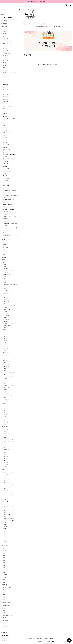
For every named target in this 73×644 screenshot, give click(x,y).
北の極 (5, 63)
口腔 (4, 565)
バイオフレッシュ (7, 214)
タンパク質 (7, 463)
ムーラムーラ (6, 142)
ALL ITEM (4, 21)
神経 (4, 568)
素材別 (5, 452)
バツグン (5, 111)
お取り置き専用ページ (7, 605)
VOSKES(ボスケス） (8, 207)
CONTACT (4, 632)
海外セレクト (6, 590)
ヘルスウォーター (7, 128)
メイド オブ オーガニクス (9, 145)
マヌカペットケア (7, 138)
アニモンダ (6, 39)
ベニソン (6, 344)
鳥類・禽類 (6, 247)
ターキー (6, 346)
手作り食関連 (5, 427)
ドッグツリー (6, 97)
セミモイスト (6, 353)
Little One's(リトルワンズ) (10, 190)
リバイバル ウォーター (9, 150)
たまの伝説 (6, 85)
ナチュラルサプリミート (9, 104)
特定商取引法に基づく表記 (42, 639)
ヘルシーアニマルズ (9, 495)
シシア (5, 77)
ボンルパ (5, 135)
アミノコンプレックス (8, 41)
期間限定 (4, 600)
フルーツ (5, 252)
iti (4, 183)
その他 (6, 283)
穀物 (4, 254)
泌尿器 (5, 551)
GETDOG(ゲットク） (9, 178)
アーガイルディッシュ (10, 373)
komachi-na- (7, 188)
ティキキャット (7, 87)
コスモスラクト (8, 491)
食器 (4, 613)
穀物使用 (6, 459)
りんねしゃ (6, 233)
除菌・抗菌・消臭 (7, 615)
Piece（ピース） (7, 202)
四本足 (5, 245)
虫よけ (5, 618)
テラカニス (6, 90)
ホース (6, 340)
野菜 (4, 250)
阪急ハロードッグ (7, 114)
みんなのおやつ (6, 499)
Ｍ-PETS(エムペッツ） (9, 200)
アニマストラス (8, 489)
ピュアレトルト (7, 116)
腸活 (4, 558)
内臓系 (6, 541)
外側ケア (4, 592)
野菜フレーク (6, 147)
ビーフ (6, 336)
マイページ (5, 641)
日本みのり (6, 109)
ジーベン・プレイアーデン (9, 73)
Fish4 (5, 173)
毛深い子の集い (6, 638)
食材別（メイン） (6, 240)
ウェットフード (7, 293)
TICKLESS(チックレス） (9, 205)
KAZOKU (7, 450)
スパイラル (6, 80)
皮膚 (4, 572)
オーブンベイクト (7, 53)
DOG (3, 260)
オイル (4, 469)
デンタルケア (6, 597)
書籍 (4, 611)
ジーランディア (7, 75)
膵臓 (4, 580)
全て (5, 265)
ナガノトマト (6, 102)
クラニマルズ (7, 487)
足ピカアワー (6, 212)
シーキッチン (6, 70)
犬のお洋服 (5, 585)
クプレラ (5, 65)
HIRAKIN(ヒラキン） (8, 181)
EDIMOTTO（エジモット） (10, 171)
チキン (6, 334)
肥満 (4, 582)
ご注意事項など (6, 620)
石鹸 (4, 595)
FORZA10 (7, 301)
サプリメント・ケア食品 (8, 472)
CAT (3, 358)
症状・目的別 (5, 546)
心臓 (4, 560)
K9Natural (6, 186)
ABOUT (3, 629)
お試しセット (5, 626)
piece (6, 524)
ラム (5, 342)
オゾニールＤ (6, 58)
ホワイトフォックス (8, 133)
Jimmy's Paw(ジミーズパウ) (10, 228)
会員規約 (51, 639)
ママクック (6, 140)
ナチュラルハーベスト (8, 106)
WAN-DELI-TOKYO (8, 209)
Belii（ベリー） (7, 161)
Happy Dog (7, 275)
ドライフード (6, 262)
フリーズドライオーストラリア (10, 123)
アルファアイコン (7, 46)
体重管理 (5, 575)
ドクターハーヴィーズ (8, 94)
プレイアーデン (8, 315)
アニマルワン (6, 36)
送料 (3, 623)
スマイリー (6, 82)
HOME (25, 24)
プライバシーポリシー (29, 639)
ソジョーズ (7, 448)
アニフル (5, 34)
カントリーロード (7, 60)
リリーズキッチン (7, 152)
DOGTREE (6, 169)
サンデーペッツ (7, 68)
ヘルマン (5, 130)
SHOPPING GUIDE (6, 18)
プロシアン (6, 125)
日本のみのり (7, 321)
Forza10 (5, 176)
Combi (5, 166)
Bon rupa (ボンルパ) (9, 518)
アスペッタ (6, 29)
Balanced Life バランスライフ (11, 159)
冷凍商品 (4, 257)
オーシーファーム (7, 51)
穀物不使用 (7, 457)
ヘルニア (5, 577)
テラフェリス (6, 92)
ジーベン (6, 307)
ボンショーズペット (8, 230)
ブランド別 (6, 429)
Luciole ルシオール (8, 193)
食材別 (5, 330)
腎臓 (4, 563)
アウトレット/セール (7, 603)
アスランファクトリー (8, 31)
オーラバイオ (6, 56)
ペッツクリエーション (8, 221)
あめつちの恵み (7, 43)
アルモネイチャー (7, 48)
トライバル (6, 99)
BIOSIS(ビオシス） (8, 164)
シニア (5, 570)
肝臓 (4, 555)
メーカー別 (31, 24)
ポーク (6, 338)
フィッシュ (7, 348)
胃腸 (4, 553)
